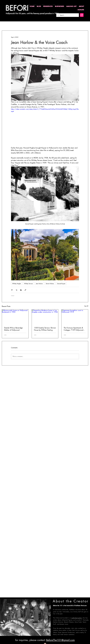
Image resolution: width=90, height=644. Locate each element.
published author (77, 618)
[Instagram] (82, 15)
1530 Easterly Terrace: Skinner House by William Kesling (45, 329)
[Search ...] (67, 15)
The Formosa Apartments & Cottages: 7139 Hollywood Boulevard (73, 329)
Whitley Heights (17, 284)
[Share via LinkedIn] (21, 290)
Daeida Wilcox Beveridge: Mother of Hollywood (14, 329)
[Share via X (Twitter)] (16, 290)
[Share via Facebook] (12, 290)
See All (86, 306)
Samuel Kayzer (61, 284)
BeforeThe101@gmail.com (60, 640)
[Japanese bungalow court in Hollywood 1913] (75, 317)
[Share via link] (25, 290)
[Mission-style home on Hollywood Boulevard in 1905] (15, 317)
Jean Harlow (39, 284)
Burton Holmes (50, 284)
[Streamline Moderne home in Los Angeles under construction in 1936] (45, 317)
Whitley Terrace (28, 284)
